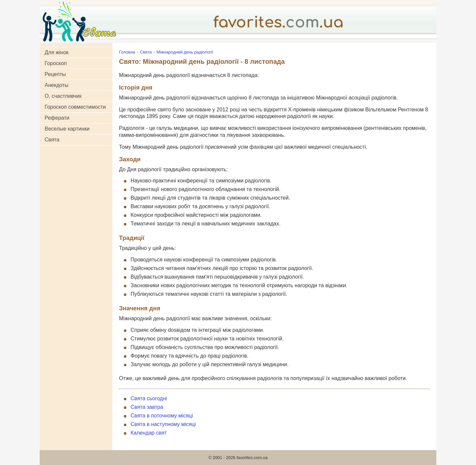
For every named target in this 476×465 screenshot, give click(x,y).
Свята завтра (147, 407)
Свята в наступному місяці (163, 424)
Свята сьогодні (149, 398)
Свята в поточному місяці (162, 416)
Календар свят (149, 433)
